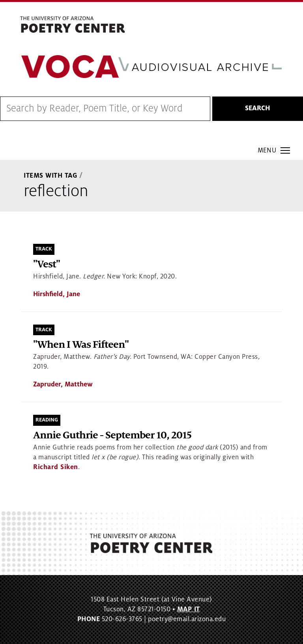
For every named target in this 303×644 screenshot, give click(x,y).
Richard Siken (56, 467)
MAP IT (189, 609)
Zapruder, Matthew (63, 384)
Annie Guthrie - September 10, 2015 (112, 435)
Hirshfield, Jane (57, 294)
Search (258, 108)
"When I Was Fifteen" (81, 345)
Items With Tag (50, 176)
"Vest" (47, 264)
